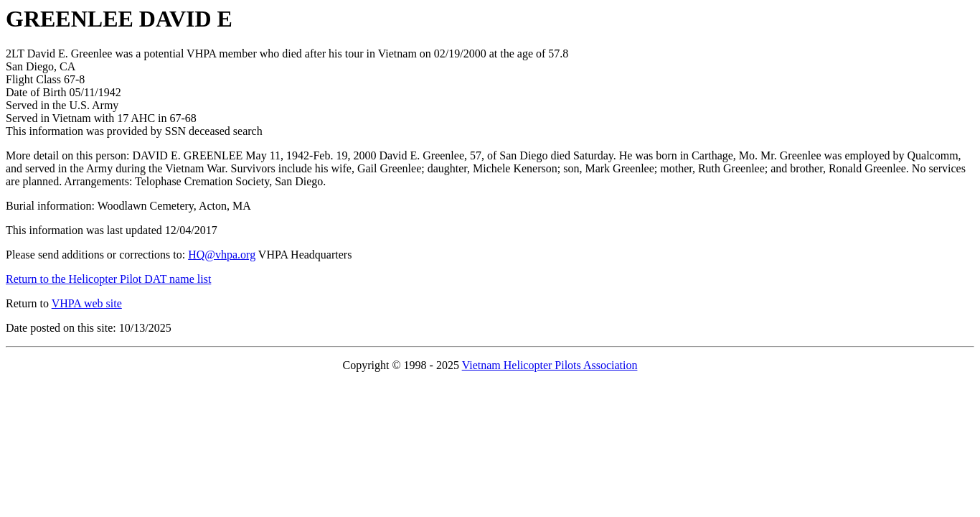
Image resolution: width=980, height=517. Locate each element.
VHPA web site (87, 303)
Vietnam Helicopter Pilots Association (550, 365)
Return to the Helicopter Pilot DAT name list (108, 279)
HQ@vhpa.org (222, 255)
